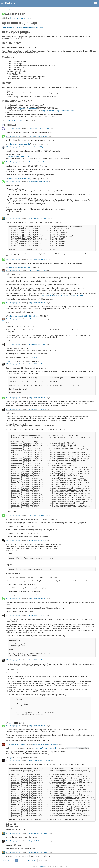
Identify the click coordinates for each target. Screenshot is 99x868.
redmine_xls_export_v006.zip (19, 267)
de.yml (34, 357)
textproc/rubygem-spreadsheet (47, 748)
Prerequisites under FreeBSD (16, 744)
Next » (34, 861)
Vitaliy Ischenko (34, 129)
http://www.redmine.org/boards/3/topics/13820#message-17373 (64, 295)
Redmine (43, 867)
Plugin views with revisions (27, 109)
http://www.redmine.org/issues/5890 (20, 156)
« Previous (7, 861)
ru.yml (11, 758)
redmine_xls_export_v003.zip (15, 120)
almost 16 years (45, 129)
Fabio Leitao (33, 270)
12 (29, 861)
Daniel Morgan (34, 181)
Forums (4, 10)
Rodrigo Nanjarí (34, 218)
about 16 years (24, 18)
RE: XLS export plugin (13, 129)
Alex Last (32, 147)
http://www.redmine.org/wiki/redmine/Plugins (58, 111)
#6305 (23, 288)
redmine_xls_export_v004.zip (19, 144)
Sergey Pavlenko (34, 760)
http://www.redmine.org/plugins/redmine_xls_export (23, 27)
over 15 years (43, 181)
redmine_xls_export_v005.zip (19, 179)
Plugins (11, 10)
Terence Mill (33, 344)
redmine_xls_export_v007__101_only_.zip (24, 316)
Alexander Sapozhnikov (41, 744)
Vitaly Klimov (14, 18)
